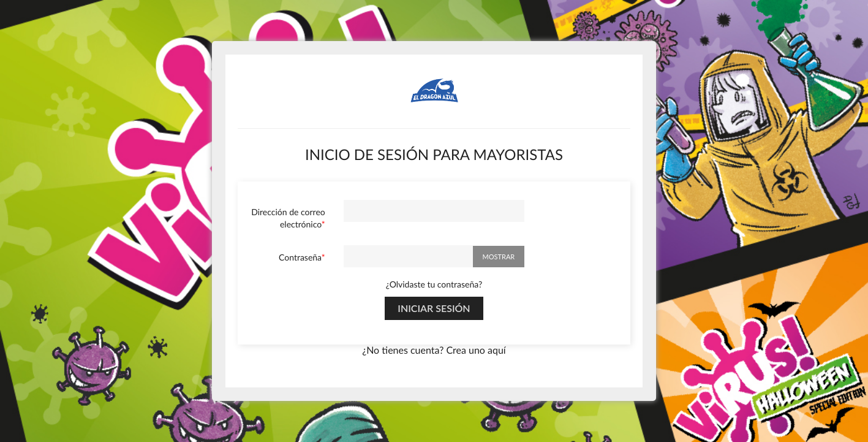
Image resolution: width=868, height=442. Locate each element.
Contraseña (300, 257)
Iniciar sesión (434, 308)
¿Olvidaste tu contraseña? (434, 284)
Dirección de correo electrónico (288, 218)
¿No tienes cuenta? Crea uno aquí (434, 350)
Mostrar (499, 257)
